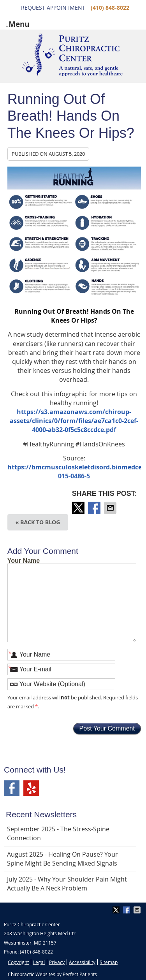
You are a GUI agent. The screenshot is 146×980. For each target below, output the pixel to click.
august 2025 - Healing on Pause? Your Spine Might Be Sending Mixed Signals (62, 859)
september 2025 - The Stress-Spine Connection (58, 833)
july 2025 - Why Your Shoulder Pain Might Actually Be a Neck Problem (67, 884)
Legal (39, 962)
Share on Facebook (95, 508)
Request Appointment (53, 8)
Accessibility (82, 962)
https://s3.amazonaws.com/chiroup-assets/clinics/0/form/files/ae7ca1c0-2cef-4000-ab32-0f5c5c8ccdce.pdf (74, 421)
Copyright (18, 962)
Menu (18, 24)
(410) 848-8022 (110, 8)
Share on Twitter (79, 508)
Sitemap (109, 962)
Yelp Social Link (31, 788)
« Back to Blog (38, 522)
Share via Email (111, 508)
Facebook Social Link (12, 788)
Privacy (57, 962)
